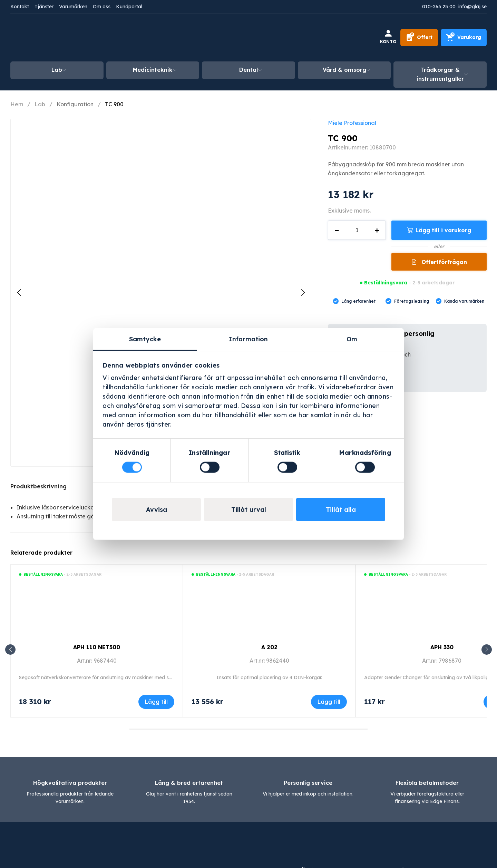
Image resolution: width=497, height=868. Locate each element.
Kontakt (20, 7)
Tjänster (44, 7)
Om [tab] (352, 339)
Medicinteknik (153, 70)
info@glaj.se (472, 7)
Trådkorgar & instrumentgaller (440, 74)
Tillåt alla (341, 510)
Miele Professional (352, 123)
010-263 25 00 (439, 7)
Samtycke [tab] (145, 339)
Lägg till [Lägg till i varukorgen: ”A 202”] (329, 702)
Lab (57, 70)
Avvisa (157, 510)
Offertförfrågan (443, 262)
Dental (248, 70)
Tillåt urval (249, 510)
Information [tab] (248, 339)
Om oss (102, 7)
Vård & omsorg (344, 70)
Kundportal (129, 7)
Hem (17, 104)
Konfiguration (75, 104)
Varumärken (73, 7)
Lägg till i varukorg (443, 230)
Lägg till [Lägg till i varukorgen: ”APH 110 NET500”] (156, 702)
